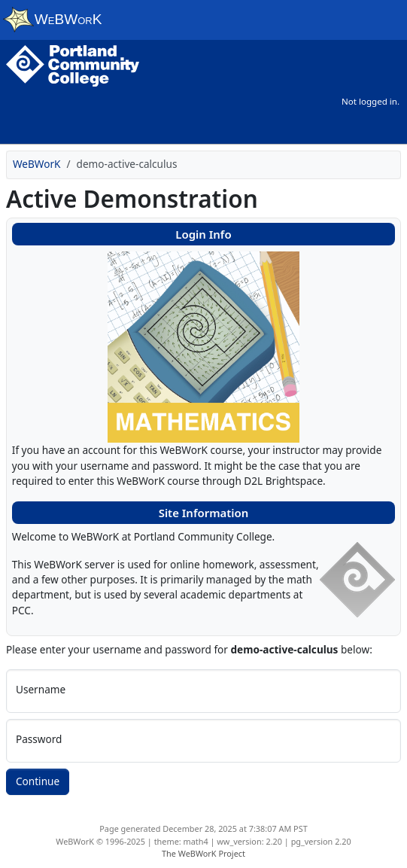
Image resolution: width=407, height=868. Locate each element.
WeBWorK (37, 164)
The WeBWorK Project (203, 853)
